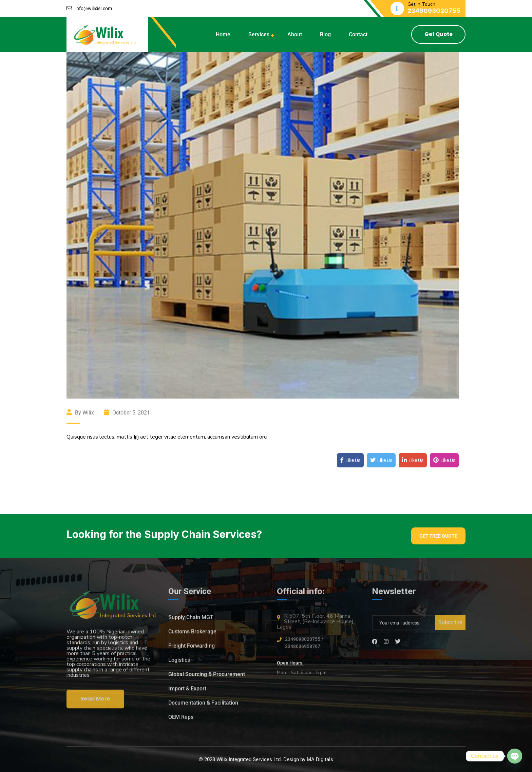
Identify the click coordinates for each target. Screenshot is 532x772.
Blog (325, 34)
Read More (95, 702)
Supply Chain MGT (191, 620)
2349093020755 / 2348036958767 (304, 646)
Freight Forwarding (192, 649)
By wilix (80, 413)
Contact (358, 34)
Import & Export (187, 691)
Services (259, 34)
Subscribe (450, 625)
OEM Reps (181, 720)
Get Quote (439, 34)
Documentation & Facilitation (203, 706)
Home (223, 34)
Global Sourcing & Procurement (207, 677)
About (295, 34)
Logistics (179, 663)
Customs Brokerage (192, 634)
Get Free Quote (438, 536)
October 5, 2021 (127, 413)
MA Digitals (320, 759)
